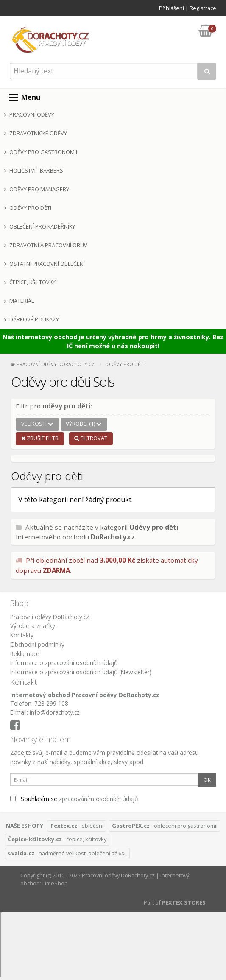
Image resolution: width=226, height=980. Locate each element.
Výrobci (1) (84, 424)
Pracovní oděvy (29, 114)
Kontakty (22, 635)
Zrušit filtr (40, 438)
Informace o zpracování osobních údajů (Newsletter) (81, 672)
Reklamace (25, 654)
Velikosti (37, 424)
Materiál (19, 301)
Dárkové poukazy (32, 319)
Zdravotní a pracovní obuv (46, 245)
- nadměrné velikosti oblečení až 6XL (67, 853)
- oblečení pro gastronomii (165, 826)
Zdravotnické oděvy (36, 133)
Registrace (203, 8)
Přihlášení (172, 8)
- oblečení (77, 826)
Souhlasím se (74, 799)
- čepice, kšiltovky (57, 839)
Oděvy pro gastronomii (41, 152)
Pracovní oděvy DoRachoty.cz (50, 617)
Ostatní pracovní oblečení (45, 264)
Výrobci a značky (33, 626)
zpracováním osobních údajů (99, 799)
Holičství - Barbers (34, 170)
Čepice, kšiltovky (30, 282)
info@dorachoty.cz (55, 712)
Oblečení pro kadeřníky (40, 226)
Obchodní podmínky (37, 644)
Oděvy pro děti (28, 208)
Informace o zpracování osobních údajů (64, 663)
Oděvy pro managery (37, 189)
